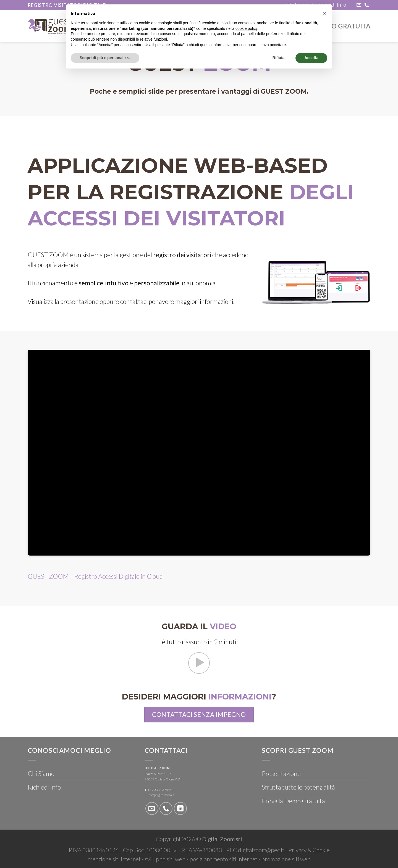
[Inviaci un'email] (359, 5)
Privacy (297, 850)
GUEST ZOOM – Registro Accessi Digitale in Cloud (95, 576)
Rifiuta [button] (279, 58)
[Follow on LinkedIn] (180, 808)
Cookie (321, 850)
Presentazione (281, 774)
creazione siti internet (114, 859)
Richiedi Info (44, 787)
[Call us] (367, 5)
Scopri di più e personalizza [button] (105, 58)
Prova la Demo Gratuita (293, 801)
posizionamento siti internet (223, 859)
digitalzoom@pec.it (261, 850)
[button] (324, 13)
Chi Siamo (41, 774)
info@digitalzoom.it (161, 795)
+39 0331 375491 (161, 790)
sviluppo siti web (165, 859)
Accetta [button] (311, 58)
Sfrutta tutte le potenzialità (298, 787)
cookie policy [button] (246, 28)
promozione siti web (286, 859)
